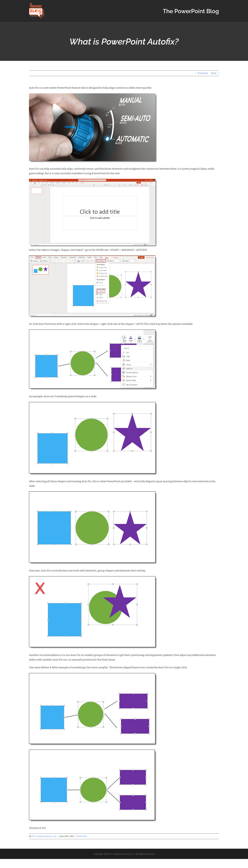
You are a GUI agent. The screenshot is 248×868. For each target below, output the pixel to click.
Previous (203, 73)
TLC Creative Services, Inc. (45, 836)
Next (214, 73)
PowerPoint (82, 836)
